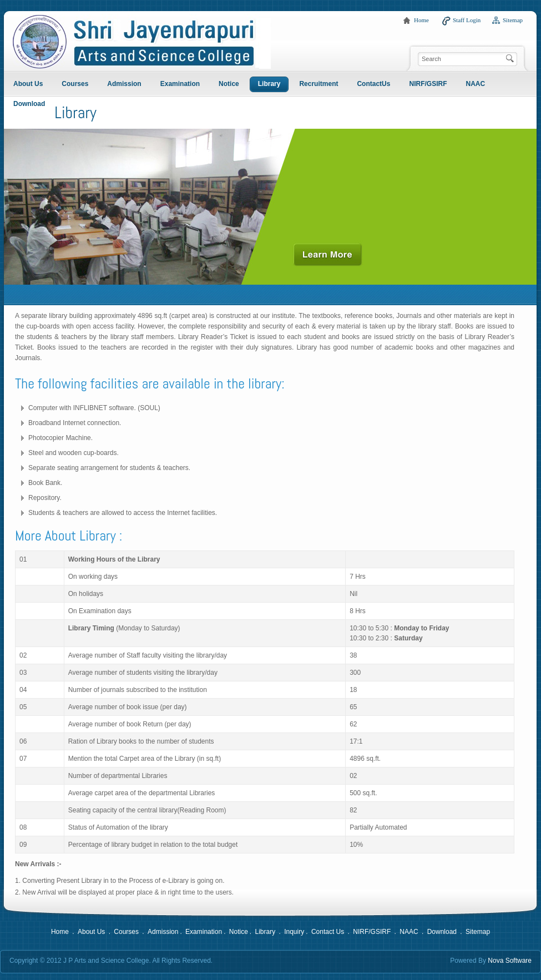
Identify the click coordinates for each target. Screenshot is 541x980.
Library (265, 932)
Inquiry (294, 932)
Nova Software (510, 961)
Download (442, 932)
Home (421, 20)
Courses (126, 932)
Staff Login (467, 20)
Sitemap (513, 20)
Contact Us (328, 932)
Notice (239, 932)
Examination (204, 932)
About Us (91, 932)
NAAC (409, 932)
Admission (163, 932)
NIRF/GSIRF (372, 932)
